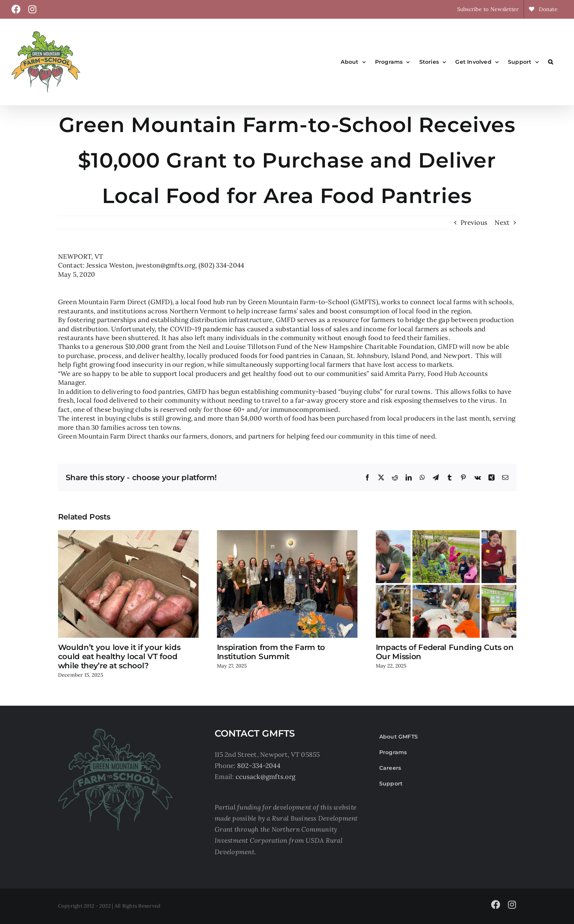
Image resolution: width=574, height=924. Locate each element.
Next (502, 223)
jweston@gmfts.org (166, 265)
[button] (551, 62)
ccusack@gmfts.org (265, 777)
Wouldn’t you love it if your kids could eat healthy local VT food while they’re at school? (119, 656)
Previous (474, 223)
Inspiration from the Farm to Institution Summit (271, 652)
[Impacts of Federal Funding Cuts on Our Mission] (446, 534)
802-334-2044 (259, 766)
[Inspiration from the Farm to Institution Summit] (287, 534)
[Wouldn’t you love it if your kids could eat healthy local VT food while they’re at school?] (128, 534)
